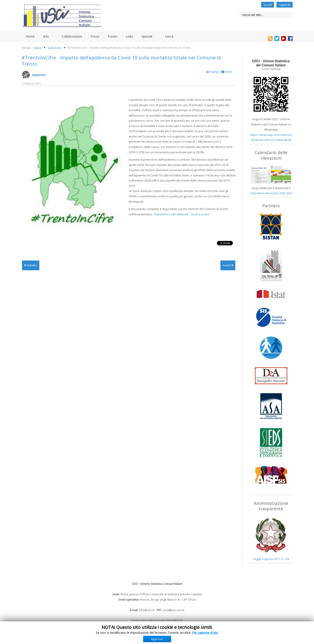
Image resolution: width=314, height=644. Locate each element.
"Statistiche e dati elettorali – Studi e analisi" (182, 214)
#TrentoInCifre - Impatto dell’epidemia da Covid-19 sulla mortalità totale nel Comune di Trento (121, 61)
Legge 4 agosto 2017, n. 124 (271, 559)
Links (129, 36)
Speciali (147, 36)
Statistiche (39, 75)
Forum (113, 36)
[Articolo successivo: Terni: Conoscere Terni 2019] (228, 265)
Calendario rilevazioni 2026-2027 (271, 193)
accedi (268, 5)
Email (227, 72)
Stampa (213, 72)
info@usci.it (147, 610)
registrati (285, 5)
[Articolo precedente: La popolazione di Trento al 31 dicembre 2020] (31, 265)
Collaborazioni (72, 36)
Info (46, 36)
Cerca (169, 36)
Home (30, 36)
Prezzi (95, 36)
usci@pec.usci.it (174, 610)
